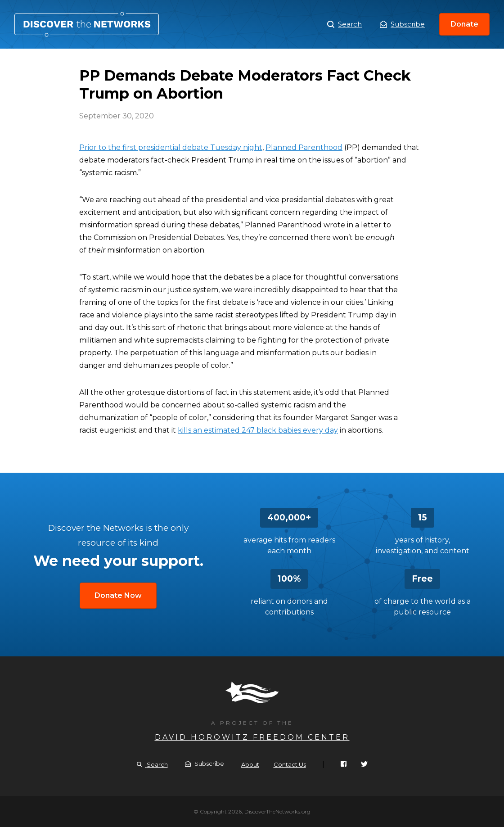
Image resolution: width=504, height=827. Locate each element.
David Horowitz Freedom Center (252, 737)
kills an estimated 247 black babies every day (258, 430)
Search (344, 24)
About (250, 764)
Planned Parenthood (304, 147)
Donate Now (118, 595)
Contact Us (290, 764)
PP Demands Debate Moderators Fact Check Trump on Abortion (87, 24)
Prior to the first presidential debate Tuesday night (171, 147)
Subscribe (402, 24)
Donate (464, 24)
